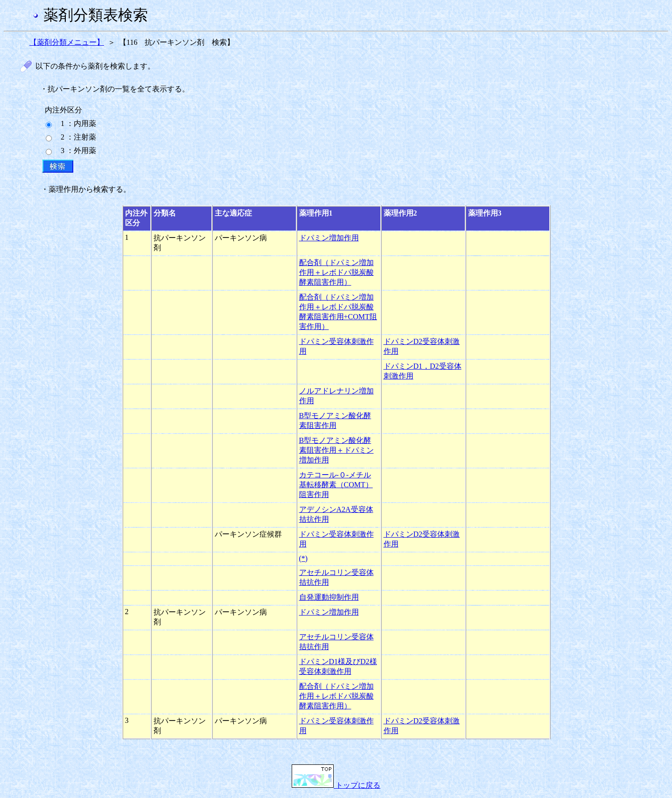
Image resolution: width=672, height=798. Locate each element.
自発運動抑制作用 (329, 597)
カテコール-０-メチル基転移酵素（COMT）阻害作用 (336, 485)
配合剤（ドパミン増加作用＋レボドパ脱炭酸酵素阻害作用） (336, 272)
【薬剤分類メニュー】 (67, 42)
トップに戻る (336, 785)
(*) (304, 558)
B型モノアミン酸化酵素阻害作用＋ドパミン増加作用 (336, 450)
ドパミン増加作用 (329, 238)
